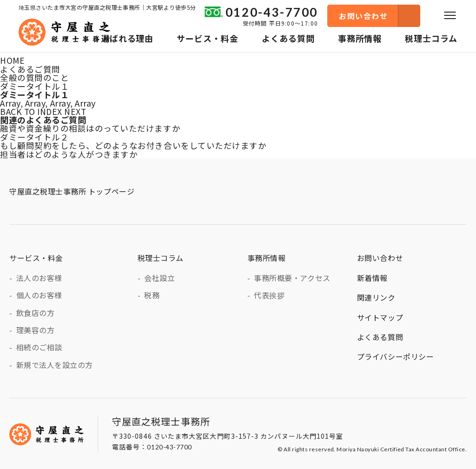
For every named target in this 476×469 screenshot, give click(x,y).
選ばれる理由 (126, 41)
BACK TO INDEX (32, 110)
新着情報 (372, 276)
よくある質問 (287, 41)
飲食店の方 (36, 311)
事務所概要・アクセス (292, 276)
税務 (152, 293)
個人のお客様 (39, 293)
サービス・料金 (206, 41)
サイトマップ (380, 315)
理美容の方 (36, 328)
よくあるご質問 (30, 68)
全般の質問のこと (34, 77)
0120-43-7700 (272, 12)
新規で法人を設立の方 (55, 363)
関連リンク (376, 295)
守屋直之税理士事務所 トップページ (72, 189)
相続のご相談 (39, 345)
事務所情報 (359, 41)
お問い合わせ (380, 16)
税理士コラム (431, 41)
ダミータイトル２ (34, 135)
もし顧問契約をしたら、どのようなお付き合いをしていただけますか (133, 144)
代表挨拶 (269, 293)
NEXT (77, 110)
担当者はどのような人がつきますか (69, 152)
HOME (13, 60)
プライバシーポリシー (395, 355)
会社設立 (159, 276)
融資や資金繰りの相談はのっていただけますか (90, 127)
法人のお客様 (39, 276)
